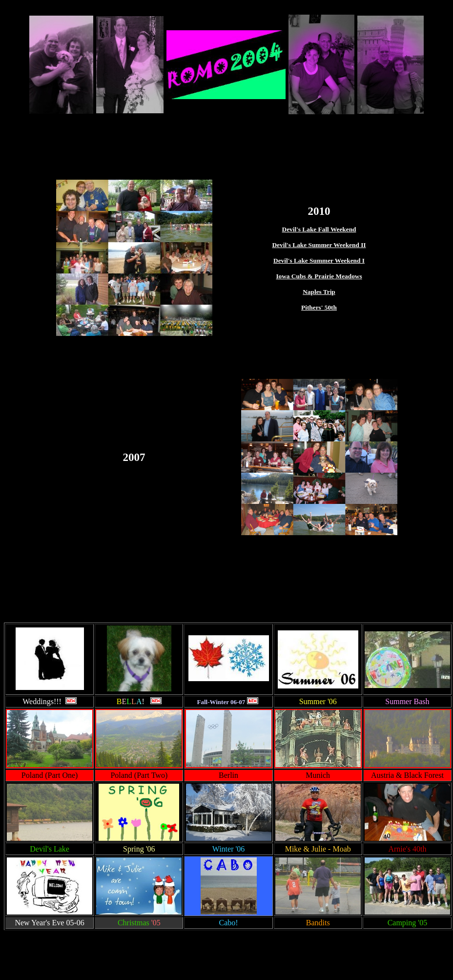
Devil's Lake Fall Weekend (319, 229)
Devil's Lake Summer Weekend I (319, 261)
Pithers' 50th (319, 307)
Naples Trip (319, 292)
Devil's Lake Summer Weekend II (319, 245)
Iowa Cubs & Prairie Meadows (319, 276)
